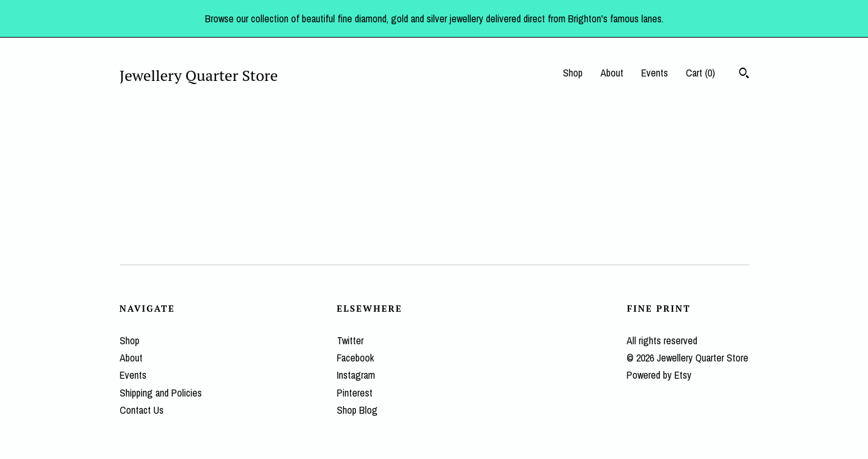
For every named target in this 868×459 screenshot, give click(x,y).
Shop (573, 73)
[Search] (744, 75)
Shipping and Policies (161, 393)
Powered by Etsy (659, 375)
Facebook (355, 358)
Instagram (356, 375)
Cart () (701, 73)
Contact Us (142, 410)
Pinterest (355, 393)
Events (655, 73)
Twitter (350, 340)
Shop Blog (357, 410)
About (612, 73)
